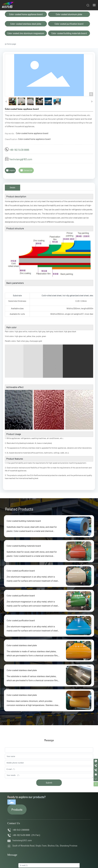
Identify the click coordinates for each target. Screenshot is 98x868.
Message (12, 855)
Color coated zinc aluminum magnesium (26, 33)
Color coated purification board (69, 24)
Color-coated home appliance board (26, 14)
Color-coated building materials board (69, 33)
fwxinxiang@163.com (21, 159)
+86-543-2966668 (21, 830)
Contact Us (14, 823)
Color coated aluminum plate (69, 14)
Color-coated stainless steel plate (26, 24)
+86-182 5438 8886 (19, 150)
